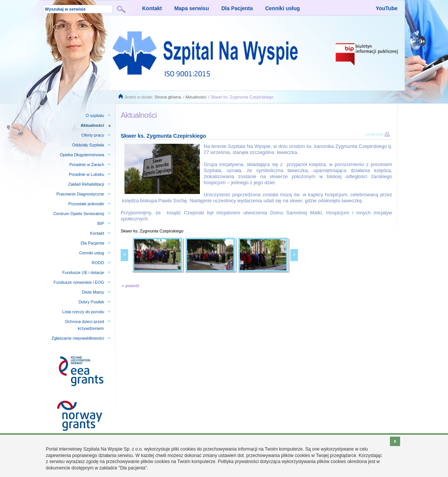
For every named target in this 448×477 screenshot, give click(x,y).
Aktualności (196, 97)
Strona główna (168, 97)
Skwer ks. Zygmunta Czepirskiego (242, 97)
